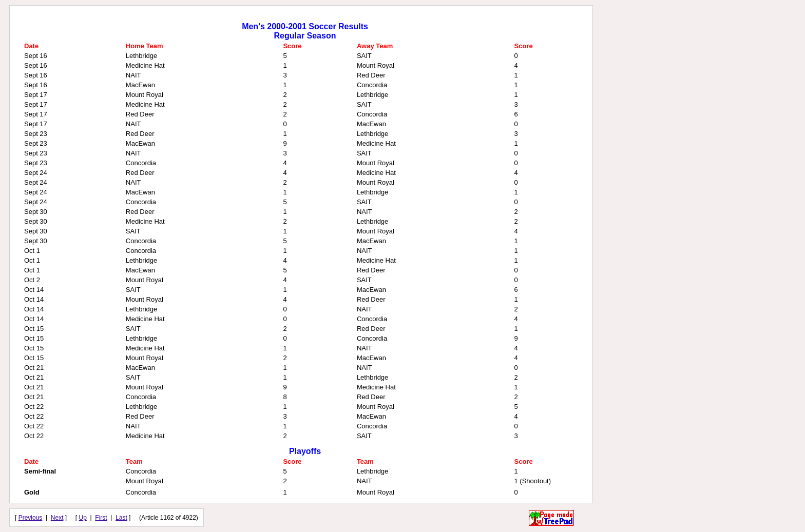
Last (121, 518)
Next (57, 518)
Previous (31, 518)
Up (83, 518)
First (101, 518)
